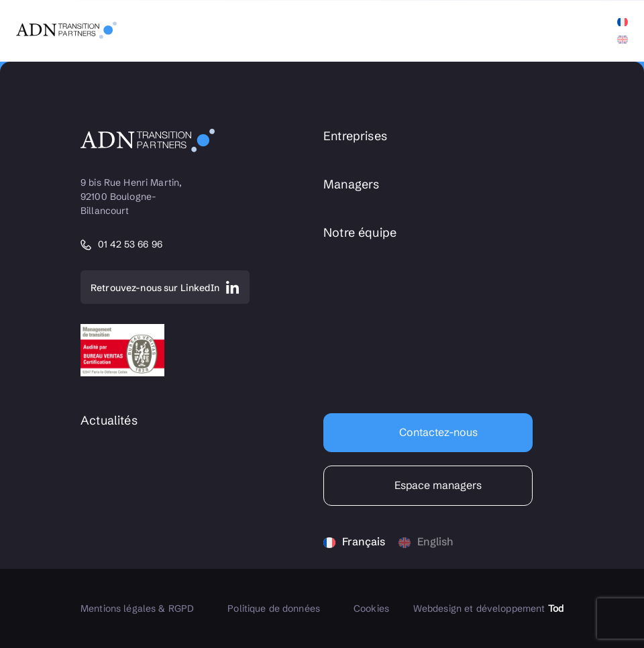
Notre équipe (360, 233)
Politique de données (274, 608)
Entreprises (355, 136)
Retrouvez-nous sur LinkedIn (155, 288)
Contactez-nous (437, 432)
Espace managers (437, 485)
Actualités (109, 421)
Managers (351, 184)
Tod (556, 608)
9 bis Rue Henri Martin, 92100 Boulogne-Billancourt (132, 197)
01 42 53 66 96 (130, 245)
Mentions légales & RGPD (137, 608)
